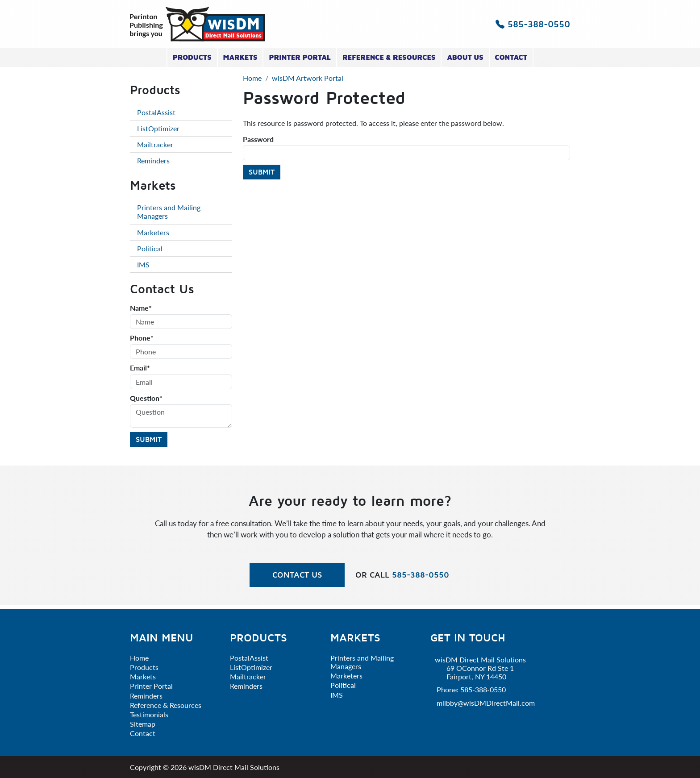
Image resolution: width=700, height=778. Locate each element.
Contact (511, 57)
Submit (262, 172)
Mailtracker (155, 144)
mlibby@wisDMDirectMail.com (486, 703)
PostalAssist (156, 112)
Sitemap (143, 724)
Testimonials (149, 714)
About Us (465, 57)
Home (139, 658)
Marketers (153, 232)
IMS (143, 264)
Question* (146, 398)
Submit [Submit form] (149, 439)
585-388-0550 (533, 24)
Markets (240, 57)
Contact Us (297, 575)
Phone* (142, 338)
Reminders (153, 160)
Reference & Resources (389, 57)
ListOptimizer (158, 128)
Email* (140, 368)
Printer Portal (300, 57)
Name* (141, 308)
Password (258, 139)
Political (150, 248)
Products (192, 57)
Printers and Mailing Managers (169, 212)
